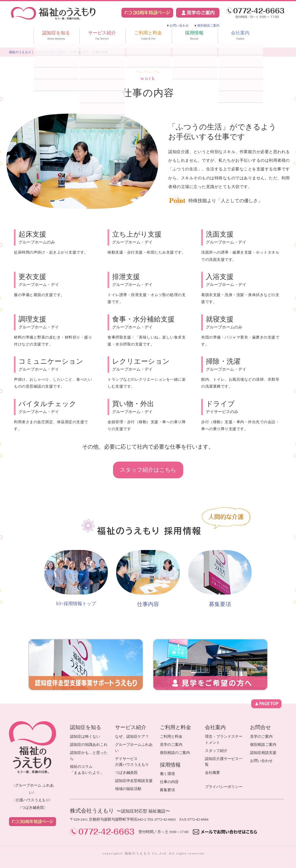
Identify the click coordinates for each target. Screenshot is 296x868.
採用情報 (194, 36)
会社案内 (240, 36)
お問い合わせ (179, 25)
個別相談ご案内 (208, 25)
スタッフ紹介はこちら (148, 470)
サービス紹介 (102, 36)
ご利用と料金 (148, 36)
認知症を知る (56, 36)
